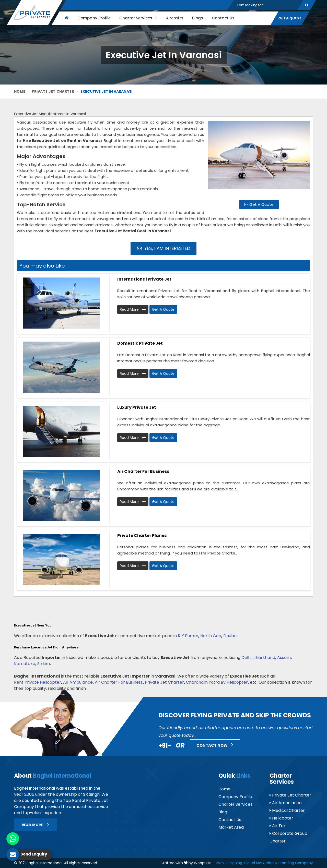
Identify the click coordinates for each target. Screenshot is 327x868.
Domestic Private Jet (140, 343)
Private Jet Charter (53, 91)
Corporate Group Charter (288, 837)
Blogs (198, 18)
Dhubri (230, 636)
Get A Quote (290, 18)
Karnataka (25, 664)
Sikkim (44, 664)
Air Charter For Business (119, 682)
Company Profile (94, 18)
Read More (133, 309)
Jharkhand (264, 658)
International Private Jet (144, 279)
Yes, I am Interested (164, 248)
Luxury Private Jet (137, 407)
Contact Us (223, 18)
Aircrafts (175, 18)
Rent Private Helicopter (38, 682)
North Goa (211, 636)
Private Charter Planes (142, 535)
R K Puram (188, 636)
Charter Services (138, 18)
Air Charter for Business (143, 471)
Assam (284, 658)
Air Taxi (278, 826)
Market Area (231, 827)
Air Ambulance (78, 682)
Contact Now (215, 745)
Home (20, 91)
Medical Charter (287, 810)
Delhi (246, 658)
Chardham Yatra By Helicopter (217, 682)
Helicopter (281, 818)
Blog (223, 812)
